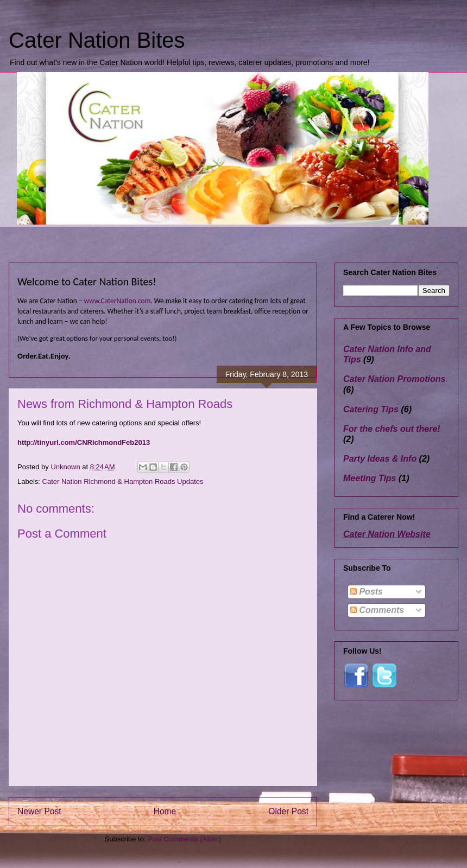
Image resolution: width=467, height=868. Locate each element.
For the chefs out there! (392, 429)
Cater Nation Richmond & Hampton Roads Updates (123, 481)
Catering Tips (371, 409)
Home (165, 811)
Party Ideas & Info (380, 459)
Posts (367, 592)
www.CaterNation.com (117, 301)
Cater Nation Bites (97, 40)
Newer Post (39, 811)
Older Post (288, 811)
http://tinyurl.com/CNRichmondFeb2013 (84, 442)
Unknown (66, 467)
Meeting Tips (370, 478)
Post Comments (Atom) (184, 839)
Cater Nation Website (387, 534)
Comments (377, 610)
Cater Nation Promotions (394, 379)
